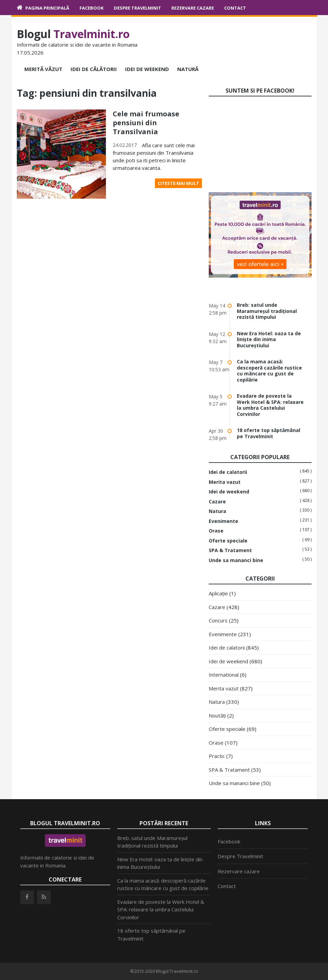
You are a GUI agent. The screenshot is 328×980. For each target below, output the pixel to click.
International (224, 675)
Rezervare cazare (193, 8)
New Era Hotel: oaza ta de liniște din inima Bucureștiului (269, 339)
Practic (217, 756)
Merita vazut (225, 482)
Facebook (92, 8)
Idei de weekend (147, 69)
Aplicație (218, 593)
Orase (216, 531)
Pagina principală (47, 8)
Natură (188, 69)
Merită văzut (43, 69)
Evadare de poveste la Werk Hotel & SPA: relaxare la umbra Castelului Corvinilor (270, 405)
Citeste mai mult (178, 183)
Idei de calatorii (228, 472)
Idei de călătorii (94, 69)
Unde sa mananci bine (236, 560)
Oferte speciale (228, 541)
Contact (235, 8)
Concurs (218, 620)
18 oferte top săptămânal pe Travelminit (269, 433)
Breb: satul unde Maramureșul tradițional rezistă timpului (267, 311)
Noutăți (217, 715)
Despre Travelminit (137, 8)
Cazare (217, 502)
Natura (217, 511)
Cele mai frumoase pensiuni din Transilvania (146, 123)
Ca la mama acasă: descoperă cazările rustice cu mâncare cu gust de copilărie (269, 371)
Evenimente (223, 521)
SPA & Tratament (230, 550)
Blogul (73, 34)
